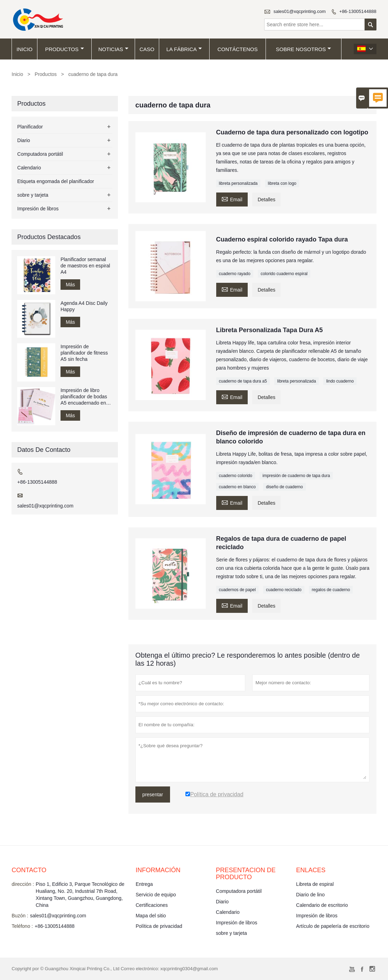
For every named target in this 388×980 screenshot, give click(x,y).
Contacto (29, 870)
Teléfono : (22, 926)
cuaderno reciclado (284, 590)
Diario (24, 140)
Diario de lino (310, 895)
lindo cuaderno (340, 381)
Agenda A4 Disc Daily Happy (84, 306)
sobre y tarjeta (33, 195)
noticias (113, 49)
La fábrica (184, 49)
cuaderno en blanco (237, 487)
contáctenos (238, 49)
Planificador (30, 127)
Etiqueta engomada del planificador (56, 181)
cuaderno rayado (235, 274)
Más (70, 285)
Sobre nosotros (304, 49)
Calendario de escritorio (322, 905)
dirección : (23, 884)
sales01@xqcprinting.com (300, 11)
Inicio (24, 49)
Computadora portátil (40, 154)
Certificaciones (152, 905)
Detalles (266, 199)
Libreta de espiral (315, 884)
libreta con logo (282, 183)
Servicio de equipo (156, 895)
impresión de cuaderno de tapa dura (296, 476)
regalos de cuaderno (331, 590)
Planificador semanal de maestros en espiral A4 (85, 266)
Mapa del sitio (151, 916)
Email (232, 199)
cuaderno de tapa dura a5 (243, 381)
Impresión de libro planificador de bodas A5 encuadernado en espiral (84, 397)
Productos (65, 49)
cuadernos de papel (237, 590)
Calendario (29, 168)
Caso (147, 49)
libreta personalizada (238, 183)
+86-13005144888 (358, 11)
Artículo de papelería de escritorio (333, 926)
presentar (153, 794)
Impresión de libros (38, 209)
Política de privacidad (159, 926)
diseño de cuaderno (284, 487)
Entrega (144, 884)
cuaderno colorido (236, 476)
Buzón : (20, 916)
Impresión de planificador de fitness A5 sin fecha (84, 353)
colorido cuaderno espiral (284, 274)
